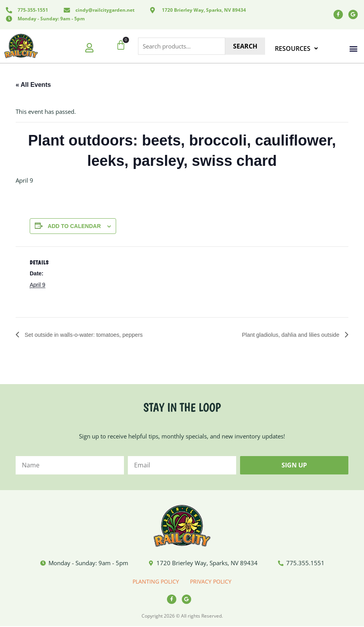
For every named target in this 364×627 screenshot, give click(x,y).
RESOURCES (296, 49)
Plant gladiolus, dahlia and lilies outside (286, 335)
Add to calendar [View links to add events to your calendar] (74, 226)
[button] (354, 49)
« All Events (33, 85)
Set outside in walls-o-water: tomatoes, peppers (90, 335)
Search (245, 46)
